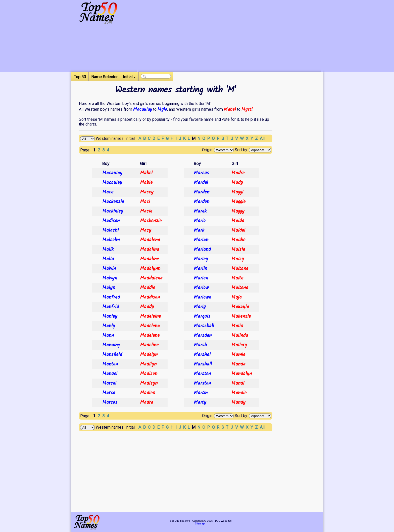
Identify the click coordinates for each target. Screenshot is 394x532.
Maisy (238, 259)
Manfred (111, 297)
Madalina (150, 250)
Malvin (109, 269)
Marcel (109, 383)
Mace (108, 192)
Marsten (202, 374)
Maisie (238, 250)
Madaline (149, 259)
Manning (111, 345)
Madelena (150, 326)
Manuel (110, 374)
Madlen (147, 393)
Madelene (150, 336)
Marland (202, 250)
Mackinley (113, 211)
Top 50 (80, 77)
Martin (201, 393)
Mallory (239, 345)
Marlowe (202, 297)
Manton (110, 364)
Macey (147, 192)
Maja (237, 297)
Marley (201, 259)
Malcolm (111, 240)
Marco (109, 393)
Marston (202, 383)
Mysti (247, 109)
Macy (146, 230)
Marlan (201, 240)
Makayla (240, 307)
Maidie (238, 240)
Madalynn (150, 269)
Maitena (240, 288)
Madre (238, 173)
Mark (199, 230)
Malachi (110, 230)
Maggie (238, 202)
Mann (108, 336)
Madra (147, 402)
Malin (108, 259)
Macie (146, 211)
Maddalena (151, 278)
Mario (200, 221)
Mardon (202, 202)
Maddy (147, 307)
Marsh (200, 345)
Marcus (201, 173)
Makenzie (241, 316)
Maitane (240, 269)
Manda (238, 364)
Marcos (110, 402)
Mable (146, 183)
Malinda (240, 336)
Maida (238, 221)
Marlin (200, 269)
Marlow (201, 288)
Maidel (238, 230)
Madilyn (148, 364)
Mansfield (112, 355)
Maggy (238, 211)
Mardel (201, 183)
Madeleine (150, 316)
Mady (237, 183)
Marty (200, 402)
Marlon (201, 278)
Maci (145, 202)
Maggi (237, 192)
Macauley (112, 183)
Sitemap (200, 524)
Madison (111, 221)
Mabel (230, 109)
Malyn (109, 288)
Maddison (150, 297)
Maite (237, 278)
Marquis (202, 316)
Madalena (150, 240)
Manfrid (111, 307)
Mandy (238, 402)
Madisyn (149, 383)
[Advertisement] (230, 36)
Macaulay (143, 109)
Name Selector (104, 77)
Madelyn (149, 355)
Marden (202, 192)
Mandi (238, 383)
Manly (109, 326)
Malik (108, 250)
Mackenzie (113, 202)
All (262, 138)
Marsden (203, 336)
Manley (110, 316)
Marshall (203, 364)
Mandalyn (242, 374)
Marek (200, 211)
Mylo (162, 109)
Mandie (239, 393)
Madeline (149, 345)
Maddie (147, 288)
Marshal (202, 355)
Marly (200, 307)
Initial (129, 77)
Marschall (204, 326)
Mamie (238, 355)
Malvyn (110, 278)
